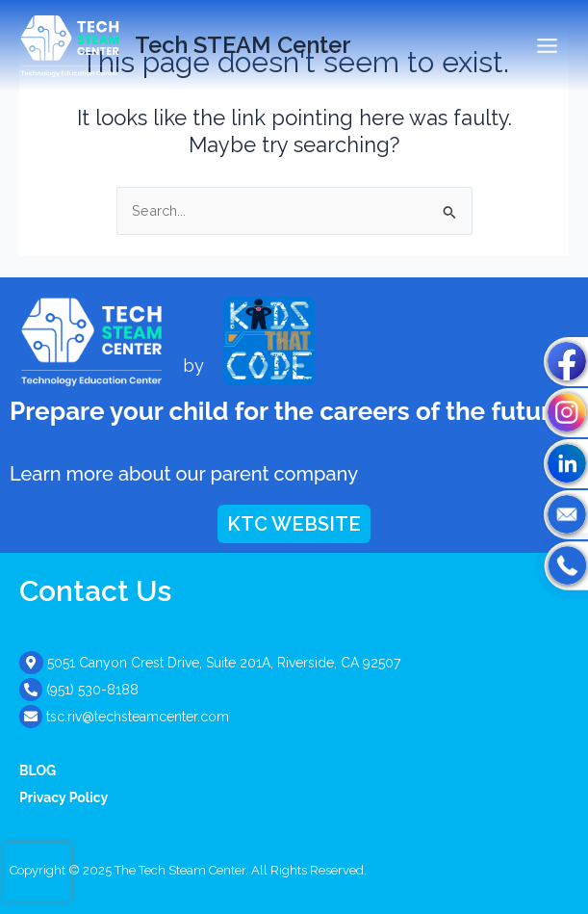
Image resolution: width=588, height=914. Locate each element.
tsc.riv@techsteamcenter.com (138, 717)
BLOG (38, 770)
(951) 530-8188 (92, 690)
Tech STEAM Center (243, 45)
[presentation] (38, 872)
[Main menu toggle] (547, 46)
